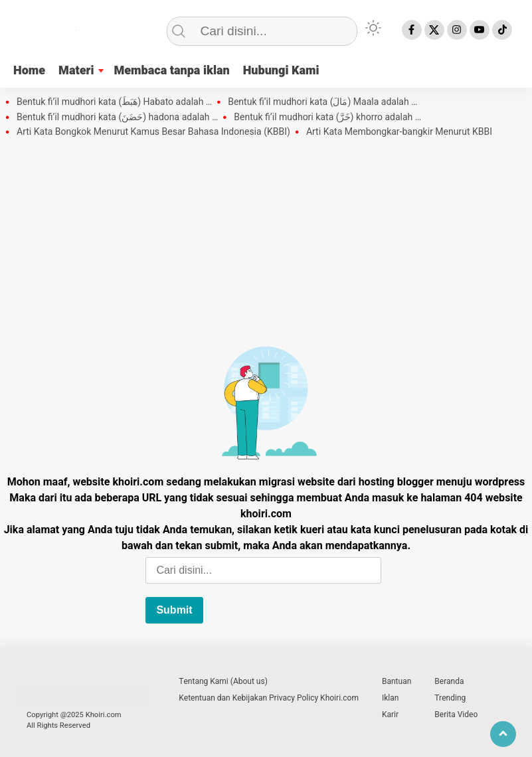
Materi (76, 71)
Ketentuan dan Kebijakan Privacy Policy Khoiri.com (269, 698)
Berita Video (456, 715)
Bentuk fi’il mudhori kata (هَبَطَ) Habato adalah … (114, 102)
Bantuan (397, 681)
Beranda (449, 681)
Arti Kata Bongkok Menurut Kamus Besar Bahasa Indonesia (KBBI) (153, 132)
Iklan (390, 698)
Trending (450, 698)
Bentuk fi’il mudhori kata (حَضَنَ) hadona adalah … (117, 118)
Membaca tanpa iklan (171, 71)
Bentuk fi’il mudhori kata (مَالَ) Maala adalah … (322, 102)
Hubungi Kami (281, 71)
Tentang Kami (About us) (223, 681)
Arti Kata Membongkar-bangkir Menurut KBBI (399, 132)
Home (29, 71)
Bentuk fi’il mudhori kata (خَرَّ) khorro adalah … (327, 118)
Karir (390, 715)
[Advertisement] (266, 238)
